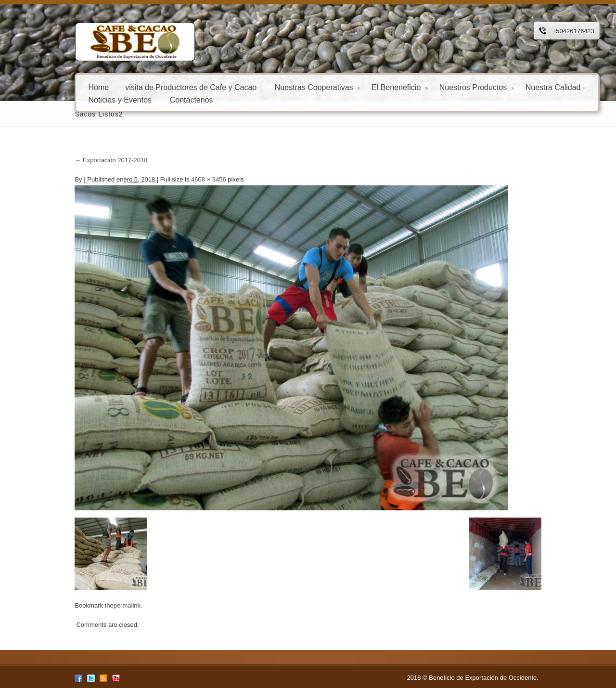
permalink (94, 605)
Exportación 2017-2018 (79, 160)
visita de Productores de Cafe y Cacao (158, 87)
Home (66, 87)
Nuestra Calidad (523, 87)
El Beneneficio (367, 87)
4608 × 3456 (176, 179)
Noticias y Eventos (88, 99)
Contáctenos (159, 99)
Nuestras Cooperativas (285, 87)
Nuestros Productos (444, 87)
